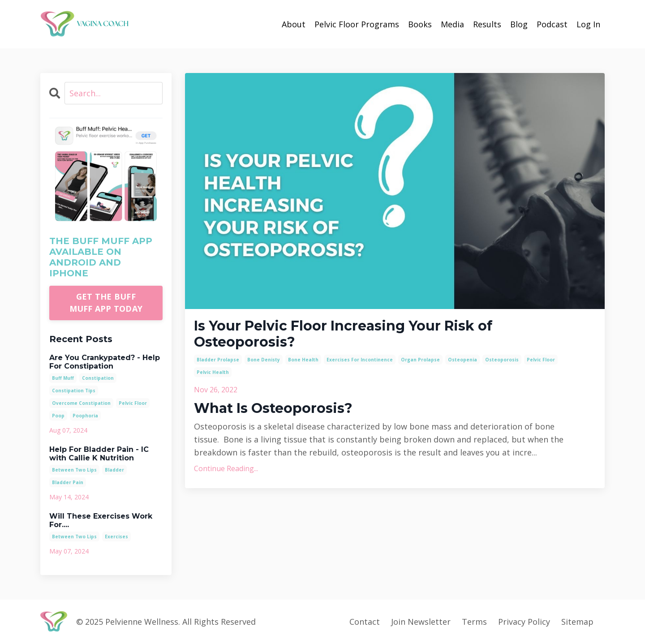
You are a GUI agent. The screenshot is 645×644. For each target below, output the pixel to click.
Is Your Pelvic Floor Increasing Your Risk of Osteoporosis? (343, 334)
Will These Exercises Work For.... (101, 520)
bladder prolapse (218, 360)
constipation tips (74, 391)
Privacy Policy (524, 622)
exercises (116, 537)
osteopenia (462, 360)
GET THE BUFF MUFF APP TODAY (106, 303)
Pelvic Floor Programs (357, 24)
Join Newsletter (421, 622)
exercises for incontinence (360, 360)
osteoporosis (502, 360)
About (294, 24)
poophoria (85, 416)
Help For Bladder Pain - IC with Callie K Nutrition (99, 454)
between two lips (74, 470)
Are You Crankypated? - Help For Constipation (105, 362)
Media (452, 24)
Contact (365, 622)
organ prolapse (420, 360)
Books (420, 24)
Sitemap (577, 622)
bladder (114, 470)
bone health (303, 360)
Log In (588, 24)
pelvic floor (541, 360)
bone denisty (264, 360)
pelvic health (213, 372)
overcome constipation (81, 403)
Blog (519, 24)
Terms (474, 622)
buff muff (63, 378)
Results (487, 24)
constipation (98, 378)
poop (58, 416)
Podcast (552, 24)
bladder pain (68, 482)
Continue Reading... (226, 468)
